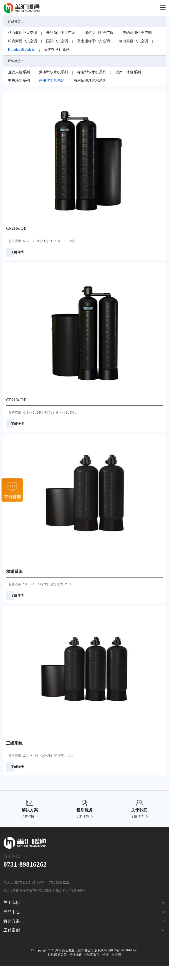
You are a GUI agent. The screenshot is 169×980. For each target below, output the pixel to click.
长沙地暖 (76, 955)
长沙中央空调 (112, 955)
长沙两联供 (92, 955)
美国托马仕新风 (57, 49)
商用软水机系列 (52, 80)
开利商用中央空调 (61, 33)
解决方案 (84, 921)
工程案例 (84, 930)
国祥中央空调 (57, 41)
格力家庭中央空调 (134, 41)
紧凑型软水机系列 (53, 72)
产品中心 (84, 912)
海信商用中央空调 (99, 33)
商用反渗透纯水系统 (90, 80)
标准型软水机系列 (92, 72)
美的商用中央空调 (137, 33)
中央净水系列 (19, 80)
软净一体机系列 (128, 72)
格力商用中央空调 (23, 33)
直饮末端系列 (19, 72)
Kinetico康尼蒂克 (21, 49)
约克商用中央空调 (23, 41)
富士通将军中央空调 (93, 41)
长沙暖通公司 (57, 955)
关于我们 (84, 903)
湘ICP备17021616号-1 (123, 950)
